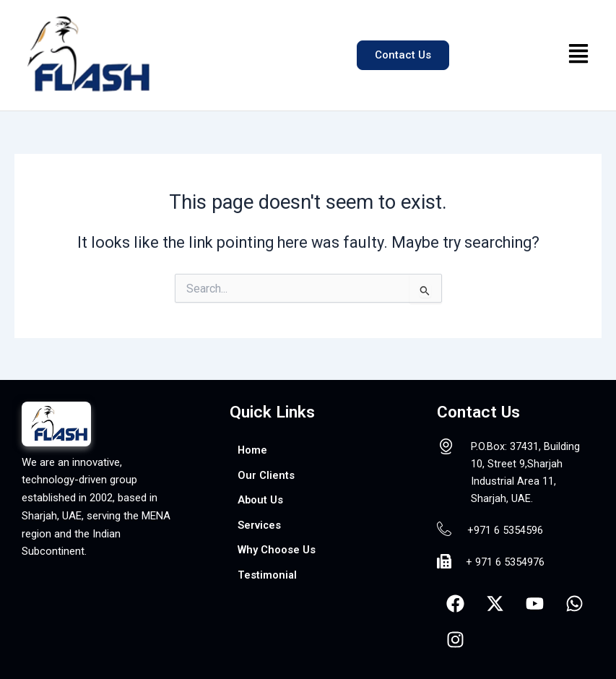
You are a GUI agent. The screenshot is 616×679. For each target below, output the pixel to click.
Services (259, 525)
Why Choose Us (277, 550)
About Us (260, 500)
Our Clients (266, 475)
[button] (579, 56)
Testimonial (267, 575)
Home (252, 450)
